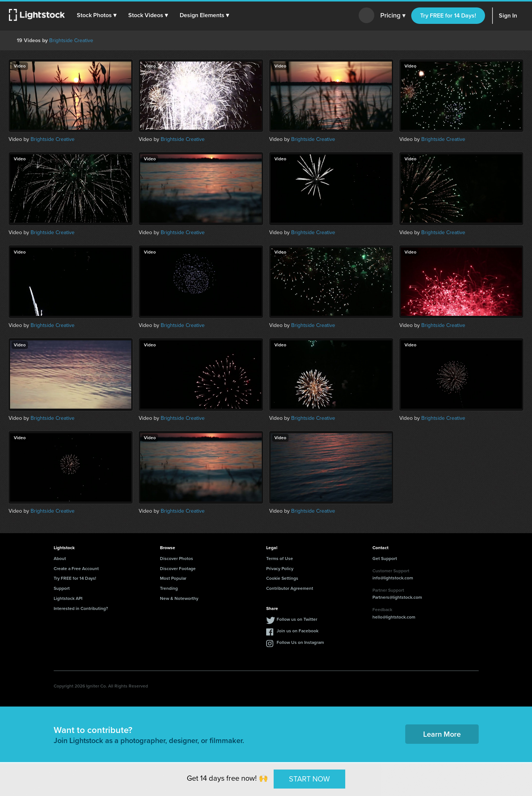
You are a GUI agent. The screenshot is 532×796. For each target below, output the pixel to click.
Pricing (393, 16)
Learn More (442, 734)
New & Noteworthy (179, 598)
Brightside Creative (71, 40)
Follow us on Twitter (297, 619)
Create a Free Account (76, 569)
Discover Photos (177, 559)
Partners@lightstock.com (397, 597)
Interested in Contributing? (81, 608)
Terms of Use (280, 559)
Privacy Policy (280, 569)
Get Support (385, 559)
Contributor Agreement (290, 588)
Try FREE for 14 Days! (448, 15)
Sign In (508, 15)
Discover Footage (178, 569)
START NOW (309, 779)
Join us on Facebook (298, 631)
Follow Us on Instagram (300, 642)
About (60, 559)
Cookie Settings (282, 578)
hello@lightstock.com (394, 617)
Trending (169, 588)
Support (62, 588)
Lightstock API (68, 598)
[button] (97, 15)
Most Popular (173, 578)
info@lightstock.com (393, 578)
